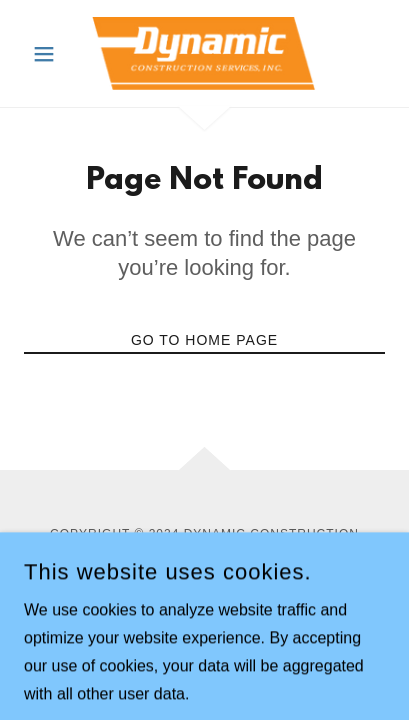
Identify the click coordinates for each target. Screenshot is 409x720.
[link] (204, 53)
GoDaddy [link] (252, 568)
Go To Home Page (204, 340)
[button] (51, 54)
